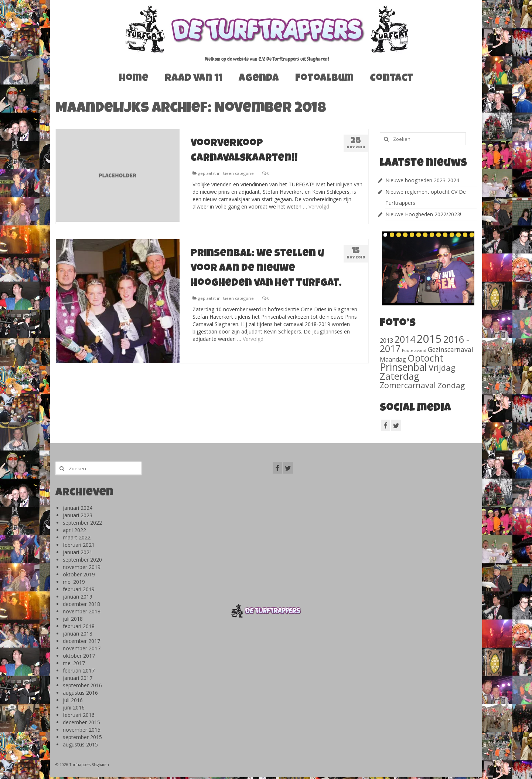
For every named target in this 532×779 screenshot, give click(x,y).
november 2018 (82, 611)
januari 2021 (78, 552)
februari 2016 (79, 715)
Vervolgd (319, 206)
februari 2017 (79, 670)
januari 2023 (78, 515)
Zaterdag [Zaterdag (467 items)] (400, 376)
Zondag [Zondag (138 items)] (451, 385)
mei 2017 (74, 663)
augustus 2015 (80, 744)
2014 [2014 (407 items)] (405, 339)
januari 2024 (78, 508)
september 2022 (82, 523)
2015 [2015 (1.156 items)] (429, 339)
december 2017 (81, 641)
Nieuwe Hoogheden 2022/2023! (423, 214)
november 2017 (82, 648)
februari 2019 (79, 589)
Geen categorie (238, 173)
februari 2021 (79, 545)
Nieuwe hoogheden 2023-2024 (422, 180)
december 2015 (81, 722)
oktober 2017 (79, 656)
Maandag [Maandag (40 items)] (393, 359)
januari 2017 (78, 678)
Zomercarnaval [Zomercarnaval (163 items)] (408, 385)
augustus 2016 (80, 693)
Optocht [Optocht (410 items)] (425, 358)
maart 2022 (77, 537)
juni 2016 (74, 707)
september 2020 (82, 560)
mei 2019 (74, 582)
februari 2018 (79, 626)
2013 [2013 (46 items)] (386, 340)
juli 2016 (73, 700)
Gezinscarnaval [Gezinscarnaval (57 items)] (451, 349)
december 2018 (81, 604)
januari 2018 (78, 634)
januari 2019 (78, 597)
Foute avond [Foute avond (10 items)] (414, 350)
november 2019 (82, 567)
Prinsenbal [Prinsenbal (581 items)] (403, 367)
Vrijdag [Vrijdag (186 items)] (442, 368)
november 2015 (82, 730)
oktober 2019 (79, 574)
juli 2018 (73, 619)
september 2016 (82, 685)
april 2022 (74, 530)
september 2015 (82, 737)
